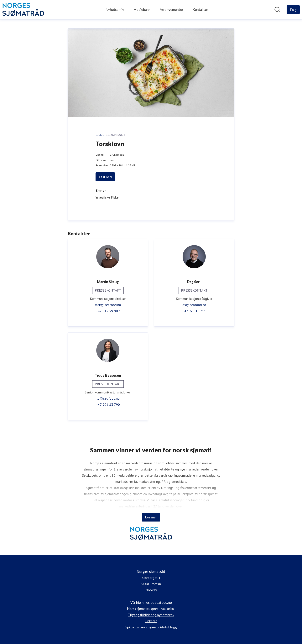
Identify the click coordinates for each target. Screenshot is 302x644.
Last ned (105, 177)
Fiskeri (116, 197)
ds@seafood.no (194, 305)
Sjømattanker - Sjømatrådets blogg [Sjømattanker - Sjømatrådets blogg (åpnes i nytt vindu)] (151, 627)
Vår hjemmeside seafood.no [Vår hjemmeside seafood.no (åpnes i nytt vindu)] (151, 602)
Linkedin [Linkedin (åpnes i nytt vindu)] (151, 621)
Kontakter (200, 9)
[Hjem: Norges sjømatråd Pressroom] (23, 10)
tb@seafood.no (108, 398)
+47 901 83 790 (108, 405)
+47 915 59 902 (108, 311)
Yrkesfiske (103, 197)
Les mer (151, 517)
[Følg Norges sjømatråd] (293, 10)
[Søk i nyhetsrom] (277, 10)
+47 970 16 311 (194, 311)
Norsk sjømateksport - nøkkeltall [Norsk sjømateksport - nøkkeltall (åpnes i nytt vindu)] (151, 609)
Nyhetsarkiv (115, 9)
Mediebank (142, 9)
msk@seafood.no (108, 305)
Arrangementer (172, 9)
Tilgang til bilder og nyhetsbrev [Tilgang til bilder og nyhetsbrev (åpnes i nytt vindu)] (151, 615)
